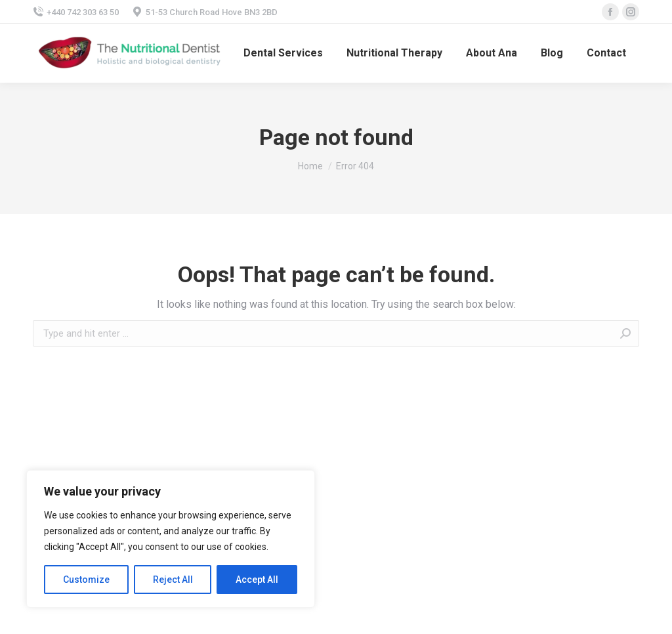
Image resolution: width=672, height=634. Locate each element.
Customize (86, 580)
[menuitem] (283, 53)
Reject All (173, 580)
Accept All (257, 580)
